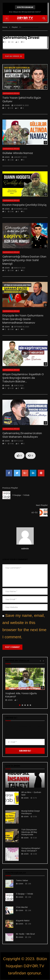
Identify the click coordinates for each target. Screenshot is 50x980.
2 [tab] (22, 705)
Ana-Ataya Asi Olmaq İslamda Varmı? (25, 12)
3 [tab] (25, 705)
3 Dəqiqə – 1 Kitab (21, 495)
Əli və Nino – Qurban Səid (31, 794)
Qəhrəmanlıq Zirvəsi (11, 93)
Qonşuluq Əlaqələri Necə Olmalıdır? (31, 850)
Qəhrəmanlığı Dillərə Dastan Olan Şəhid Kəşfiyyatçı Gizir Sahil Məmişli (24, 260)
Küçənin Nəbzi (23, 921)
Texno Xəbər (22, 880)
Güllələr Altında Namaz (18, 153)
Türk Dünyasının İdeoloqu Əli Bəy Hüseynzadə (29, 832)
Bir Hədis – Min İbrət (25, 934)
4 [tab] (28, 705)
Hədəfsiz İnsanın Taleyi (23, 782)
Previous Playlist (10, 488)
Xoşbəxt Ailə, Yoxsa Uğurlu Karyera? (21, 695)
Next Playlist (42, 505)
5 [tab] (30, 705)
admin (7, 105)
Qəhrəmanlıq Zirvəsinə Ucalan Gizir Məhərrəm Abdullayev (22, 435)
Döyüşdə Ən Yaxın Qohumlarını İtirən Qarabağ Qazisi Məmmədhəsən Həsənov (23, 319)
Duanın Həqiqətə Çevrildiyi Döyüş (24, 205)
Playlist (15, 27)
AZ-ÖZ (35, 513)
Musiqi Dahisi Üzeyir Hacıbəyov (31, 812)
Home (5, 27)
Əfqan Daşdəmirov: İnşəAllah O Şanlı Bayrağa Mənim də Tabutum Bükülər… (23, 378)
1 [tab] (20, 705)
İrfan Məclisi (22, 907)
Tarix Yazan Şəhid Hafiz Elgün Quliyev (22, 99)
